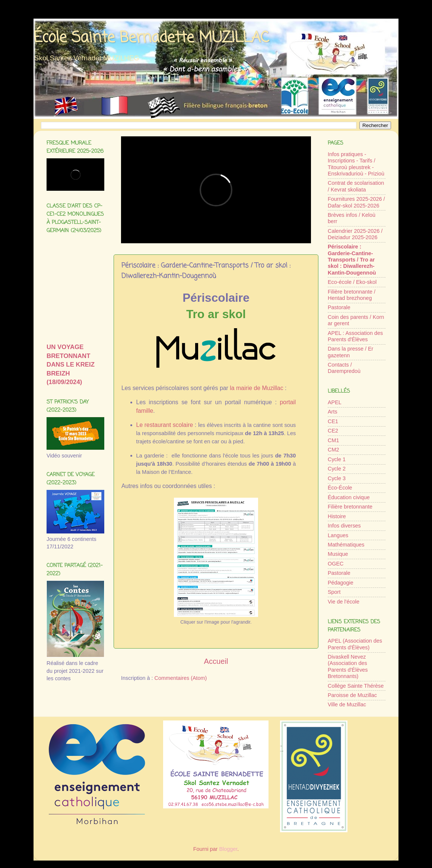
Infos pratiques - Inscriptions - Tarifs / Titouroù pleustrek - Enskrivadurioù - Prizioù (356, 164)
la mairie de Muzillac (256, 388)
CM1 (333, 440)
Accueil (216, 661)
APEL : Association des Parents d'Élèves (355, 336)
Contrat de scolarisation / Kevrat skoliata (356, 186)
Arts (333, 412)
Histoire (337, 516)
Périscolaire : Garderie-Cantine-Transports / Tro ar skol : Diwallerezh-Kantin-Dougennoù (352, 259)
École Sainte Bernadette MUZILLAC (151, 38)
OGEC (336, 564)
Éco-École (340, 488)
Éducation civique (349, 497)
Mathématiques (346, 545)
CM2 (333, 450)
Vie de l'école (344, 602)
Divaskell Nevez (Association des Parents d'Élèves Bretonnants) (348, 666)
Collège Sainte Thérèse (356, 686)
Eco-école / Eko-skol (352, 282)
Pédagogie (341, 583)
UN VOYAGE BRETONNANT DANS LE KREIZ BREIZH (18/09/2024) (71, 365)
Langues (338, 535)
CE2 (333, 431)
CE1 (333, 421)
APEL (335, 402)
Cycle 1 (337, 459)
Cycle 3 (337, 478)
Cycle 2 (337, 469)
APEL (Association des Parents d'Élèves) (355, 644)
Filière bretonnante (350, 507)
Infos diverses (344, 526)
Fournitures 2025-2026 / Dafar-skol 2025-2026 (356, 202)
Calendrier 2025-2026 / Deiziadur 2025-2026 (355, 234)
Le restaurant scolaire (165, 425)
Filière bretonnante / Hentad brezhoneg (352, 295)
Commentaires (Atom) (181, 678)
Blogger (228, 849)
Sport (334, 592)
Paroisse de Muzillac (352, 695)
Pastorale (339, 307)
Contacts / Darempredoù (344, 368)
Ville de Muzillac (347, 704)
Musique (338, 554)
